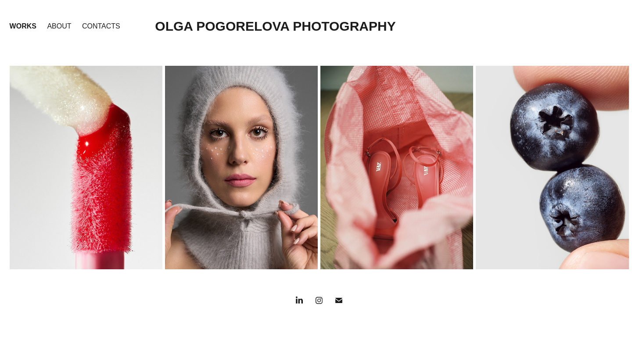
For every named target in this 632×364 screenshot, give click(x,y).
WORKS (23, 26)
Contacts (101, 26)
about (59, 26)
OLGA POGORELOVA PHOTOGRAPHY (275, 26)
